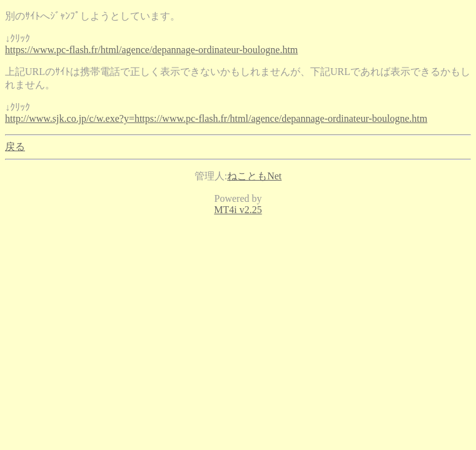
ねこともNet (254, 176)
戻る (15, 147)
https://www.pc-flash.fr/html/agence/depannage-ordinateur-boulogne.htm (151, 50)
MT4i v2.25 (238, 210)
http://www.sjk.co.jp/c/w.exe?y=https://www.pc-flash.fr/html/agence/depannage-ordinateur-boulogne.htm (216, 118)
